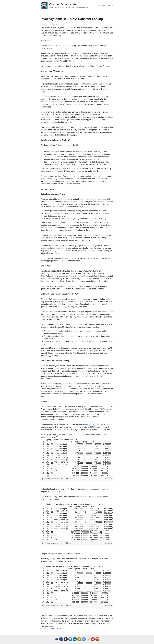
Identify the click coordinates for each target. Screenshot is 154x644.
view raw (109, 479)
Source (102, 6)
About (111, 6)
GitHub (68, 479)
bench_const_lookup (93, 424)
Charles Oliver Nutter (64, 4)
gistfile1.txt (46, 479)
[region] (77, 457)
